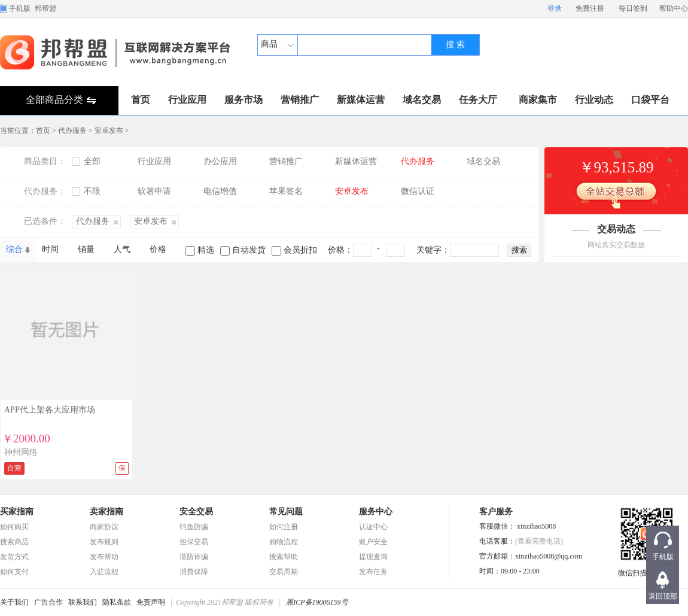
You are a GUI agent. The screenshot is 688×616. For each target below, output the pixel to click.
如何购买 (14, 527)
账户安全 (373, 542)
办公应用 (220, 161)
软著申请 (154, 191)
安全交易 (196, 512)
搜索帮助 (284, 557)
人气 (122, 249)
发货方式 (14, 557)
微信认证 (418, 191)
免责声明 (151, 602)
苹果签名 (286, 191)
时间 (50, 249)
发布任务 (373, 572)
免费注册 (590, 8)
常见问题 (286, 512)
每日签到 (633, 8)
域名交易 (422, 100)
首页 (141, 100)
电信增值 (220, 191)
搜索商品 (14, 542)
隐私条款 (117, 602)
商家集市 (538, 100)
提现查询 (373, 557)
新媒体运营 (361, 100)
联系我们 (83, 602)
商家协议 (104, 527)
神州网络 (21, 452)
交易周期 (284, 572)
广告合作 (48, 602)
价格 (158, 249)
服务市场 (243, 100)
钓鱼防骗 (194, 527)
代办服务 (72, 131)
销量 (86, 249)
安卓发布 (109, 131)
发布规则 (104, 542)
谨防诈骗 (194, 557)
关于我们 (14, 602)
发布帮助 (104, 557)
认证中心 (373, 527)
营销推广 (300, 100)
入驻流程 (104, 572)
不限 (92, 191)
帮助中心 (674, 8)
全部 (92, 161)
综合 (14, 249)
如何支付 (14, 572)
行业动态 (594, 100)
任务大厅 (478, 100)
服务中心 (376, 512)
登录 (555, 8)
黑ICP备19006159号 (317, 602)
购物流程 (284, 542)
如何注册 (284, 527)
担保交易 (194, 542)
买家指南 (17, 512)
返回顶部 (663, 596)
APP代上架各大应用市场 (50, 410)
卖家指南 (106, 512)
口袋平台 (650, 100)
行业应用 (187, 100)
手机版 (20, 8)
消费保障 (194, 572)
